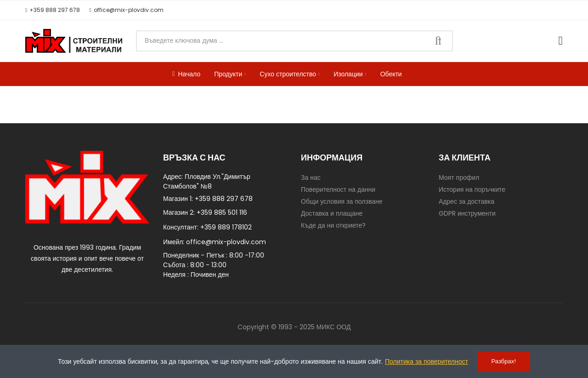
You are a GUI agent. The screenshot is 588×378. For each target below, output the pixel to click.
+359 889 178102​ (226, 227)
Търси (438, 41)
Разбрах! (504, 361)
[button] (53, 10)
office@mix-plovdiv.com (226, 242)
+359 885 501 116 (222, 212)
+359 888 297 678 (224, 199)
